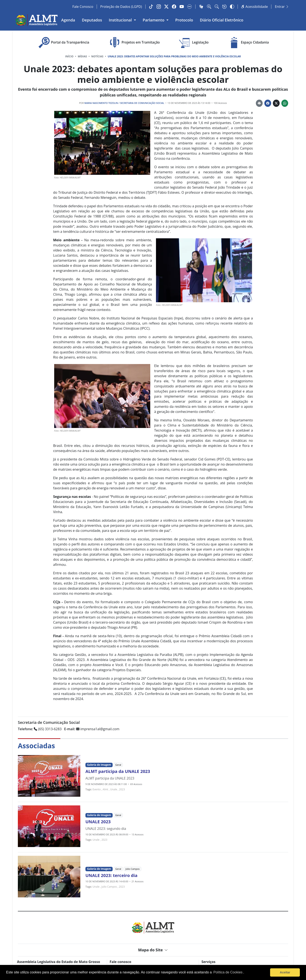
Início (69, 56)
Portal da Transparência (63, 43)
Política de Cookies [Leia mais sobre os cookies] (228, 972)
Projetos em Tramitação (134, 43)
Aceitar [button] (285, 972)
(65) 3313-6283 (40, 729)
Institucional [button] (121, 20)
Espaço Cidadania (248, 43)
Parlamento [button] (154, 20)
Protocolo (184, 20)
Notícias (97, 56)
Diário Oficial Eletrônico (222, 20)
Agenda (68, 20)
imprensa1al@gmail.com (92, 729)
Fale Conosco (83, 7)
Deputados (92, 20)
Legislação (193, 43)
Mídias (82, 56)
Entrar (282, 7)
